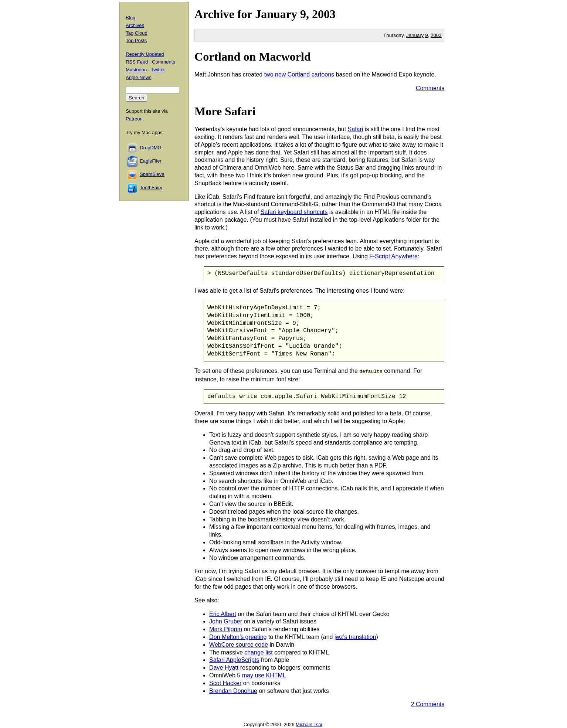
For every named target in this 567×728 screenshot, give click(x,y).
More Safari (225, 111)
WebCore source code (239, 644)
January (276, 14)
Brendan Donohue (233, 690)
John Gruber (226, 621)
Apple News (138, 77)
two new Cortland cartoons (299, 74)
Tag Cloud (137, 33)
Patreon (134, 119)
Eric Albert (223, 613)
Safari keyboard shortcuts (294, 212)
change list (259, 652)
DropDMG (151, 148)
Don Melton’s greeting (238, 637)
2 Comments (428, 704)
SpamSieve (152, 174)
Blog (130, 18)
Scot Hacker (225, 682)
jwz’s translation (355, 637)
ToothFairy (151, 188)
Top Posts (136, 40)
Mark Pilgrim (226, 629)
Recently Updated (145, 54)
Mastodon (136, 70)
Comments (430, 88)
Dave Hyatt (224, 667)
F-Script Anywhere (393, 256)
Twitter (158, 70)
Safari (356, 129)
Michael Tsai (309, 724)
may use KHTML (264, 675)
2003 (324, 14)
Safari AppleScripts (234, 659)
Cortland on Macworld (253, 57)
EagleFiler (151, 161)
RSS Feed (137, 62)
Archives (135, 25)
